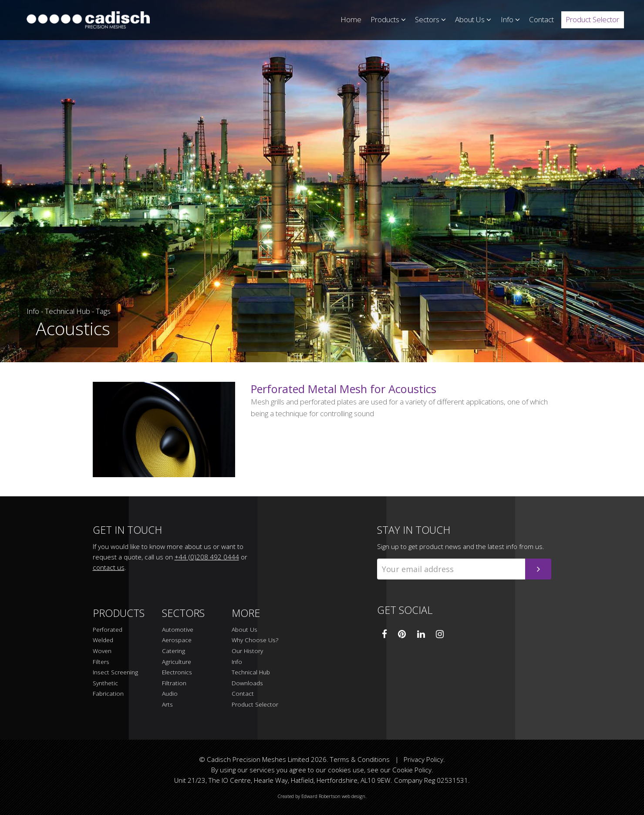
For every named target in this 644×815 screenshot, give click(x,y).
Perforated (108, 630)
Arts (167, 705)
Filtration (174, 683)
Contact (541, 19)
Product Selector (592, 19)
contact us (109, 567)
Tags (103, 311)
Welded (103, 640)
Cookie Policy (412, 770)
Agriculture (177, 662)
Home (351, 19)
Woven (102, 651)
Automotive (178, 630)
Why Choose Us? (255, 640)
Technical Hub (67, 311)
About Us (473, 19)
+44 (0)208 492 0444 (207, 557)
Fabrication (108, 694)
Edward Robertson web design (333, 796)
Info (510, 19)
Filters (101, 662)
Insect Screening (115, 672)
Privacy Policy (423, 759)
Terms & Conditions (360, 759)
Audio (170, 694)
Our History (247, 651)
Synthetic (105, 683)
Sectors (430, 19)
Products (388, 19)
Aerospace (177, 640)
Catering (174, 651)
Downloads (247, 683)
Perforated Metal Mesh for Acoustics (344, 389)
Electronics (177, 672)
